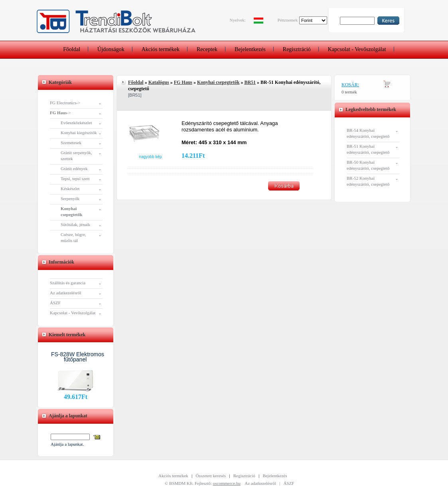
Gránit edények (74, 169)
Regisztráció (297, 49)
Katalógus (159, 82)
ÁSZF (55, 303)
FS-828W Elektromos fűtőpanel (78, 357)
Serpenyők (70, 198)
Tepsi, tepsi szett (75, 179)
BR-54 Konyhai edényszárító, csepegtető (368, 133)
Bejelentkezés (250, 49)
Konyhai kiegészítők (79, 133)
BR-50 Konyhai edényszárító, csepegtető (368, 165)
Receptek (207, 49)
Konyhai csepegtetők (218, 82)
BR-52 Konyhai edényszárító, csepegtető (368, 181)
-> (60, 113)
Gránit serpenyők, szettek (76, 156)
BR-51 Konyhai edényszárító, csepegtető (368, 149)
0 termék (349, 92)
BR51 (250, 82)
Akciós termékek (161, 49)
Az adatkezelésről (65, 293)
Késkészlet (70, 188)
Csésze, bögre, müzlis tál (73, 237)
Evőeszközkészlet (76, 123)
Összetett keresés (211, 476)
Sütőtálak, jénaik (75, 224)
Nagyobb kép (150, 157)
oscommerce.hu (227, 483)
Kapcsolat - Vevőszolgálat (357, 49)
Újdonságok (111, 49)
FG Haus (183, 82)
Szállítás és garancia (68, 283)
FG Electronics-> (65, 103)
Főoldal (72, 49)
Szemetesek (71, 143)
